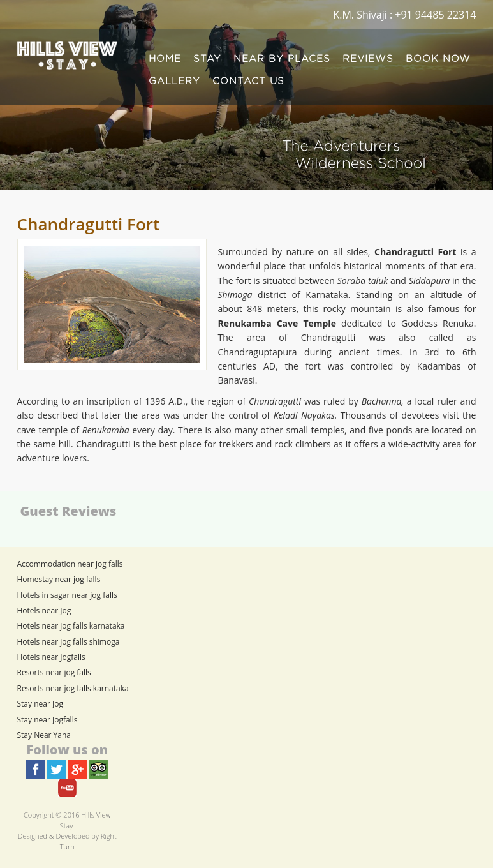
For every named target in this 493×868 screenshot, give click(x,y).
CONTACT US (248, 81)
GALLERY (174, 81)
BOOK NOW (438, 59)
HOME (165, 59)
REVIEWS (368, 59)
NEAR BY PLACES (282, 59)
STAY (207, 59)
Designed (33, 836)
